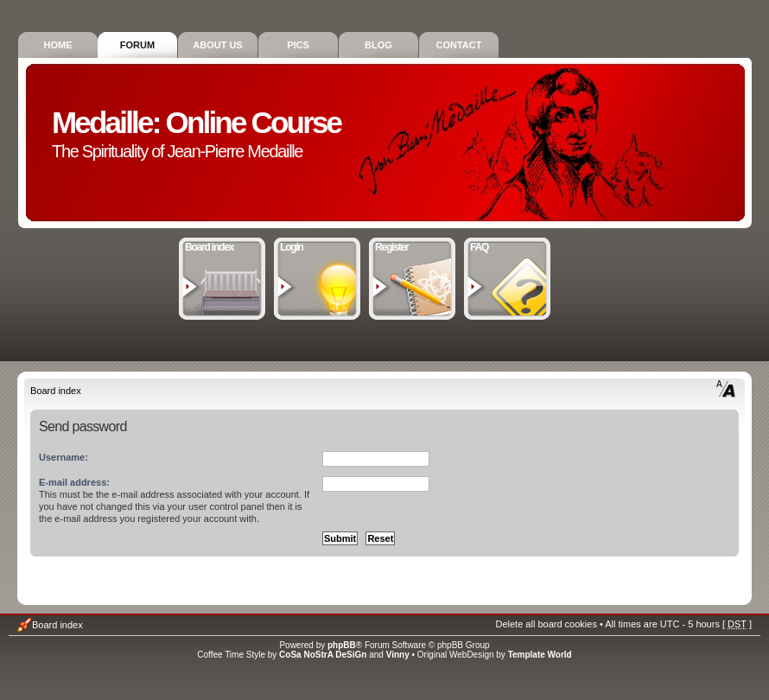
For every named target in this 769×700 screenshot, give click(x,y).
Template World (540, 655)
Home (58, 45)
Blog (378, 45)
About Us (217, 45)
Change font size (726, 389)
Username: (64, 457)
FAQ (508, 245)
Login (318, 245)
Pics (298, 45)
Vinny (398, 655)
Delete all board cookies (546, 624)
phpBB (342, 645)
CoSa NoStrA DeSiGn (323, 655)
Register (413, 245)
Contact (459, 45)
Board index (222, 245)
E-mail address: (74, 482)
